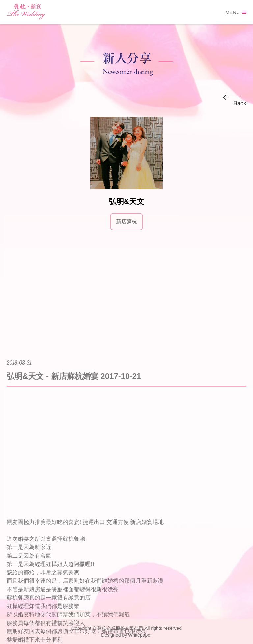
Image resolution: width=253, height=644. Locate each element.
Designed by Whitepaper (126, 635)
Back (240, 103)
